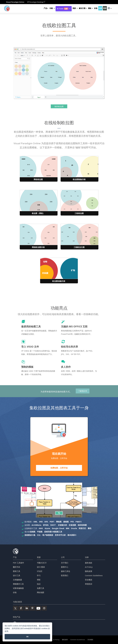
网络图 (59, 522)
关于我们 (65, 563)
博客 (39, 580)
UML (35, 522)
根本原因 (71, 535)
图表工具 (17, 571)
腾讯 (90, 528)
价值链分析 (63, 525)
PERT (52, 522)
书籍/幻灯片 (42, 563)
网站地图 (40, 592)
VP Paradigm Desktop (36, 2)
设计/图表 (41, 567)
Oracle (74, 528)
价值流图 (72, 525)
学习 (39, 575)
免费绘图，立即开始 (59, 468)
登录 (105, 8)
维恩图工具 (58, 532)
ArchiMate (36, 525)
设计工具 (17, 575)
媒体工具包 (65, 571)
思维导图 (48, 532)
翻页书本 (17, 567)
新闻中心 (65, 567)
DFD (46, 522)
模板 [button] (90, 8)
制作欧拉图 (59, 106)
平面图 (40, 532)
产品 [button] (46, 8)
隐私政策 (89, 571)
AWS (41, 528)
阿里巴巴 (82, 528)
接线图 (66, 522)
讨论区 (40, 571)
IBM (68, 528)
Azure (47, 528)
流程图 (33, 532)
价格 (96, 8)
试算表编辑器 (18, 588)
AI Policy (89, 567)
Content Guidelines (94, 575)
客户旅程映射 (48, 535)
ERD (41, 522)
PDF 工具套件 (18, 563)
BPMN (46, 525)
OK (27, 637)
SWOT (53, 525)
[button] (52, 8)
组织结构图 (82, 525)
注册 (100, 8)
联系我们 (65, 575)
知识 (39, 584)
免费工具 (40, 588)
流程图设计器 (30, 535)
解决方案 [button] (83, 8)
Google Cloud (58, 528)
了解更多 (83, 391)
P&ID (78, 522)
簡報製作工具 (18, 584)
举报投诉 (89, 584)
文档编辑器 (17, 580)
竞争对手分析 (60, 535)
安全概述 (89, 580)
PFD (72, 522)
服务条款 (89, 563)
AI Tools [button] (64, 9)
